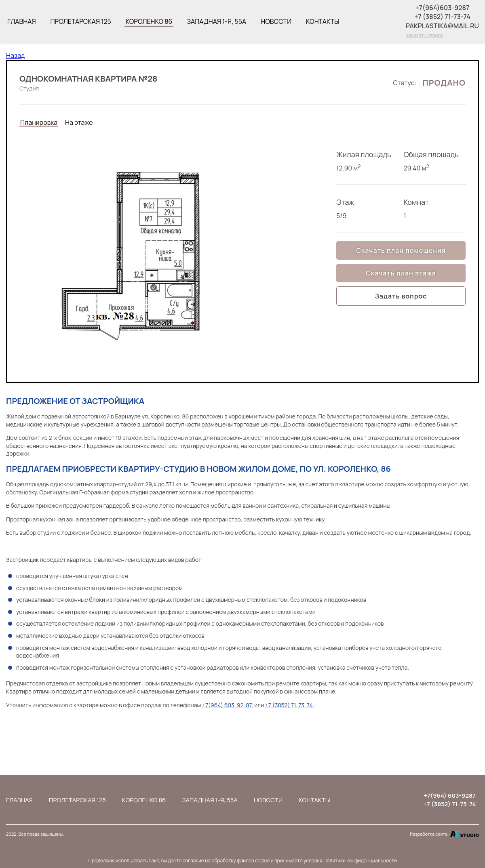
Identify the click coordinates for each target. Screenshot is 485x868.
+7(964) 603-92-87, (228, 705)
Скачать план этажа (401, 273)
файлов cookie (253, 861)
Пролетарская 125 (80, 21)
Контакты (323, 21)
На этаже (79, 122)
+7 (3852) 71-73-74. (290, 705)
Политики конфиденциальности (360, 861)
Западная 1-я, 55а (216, 21)
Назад (15, 55)
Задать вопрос (401, 296)
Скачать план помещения (401, 250)
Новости (276, 21)
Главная (21, 21)
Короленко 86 (149, 21)
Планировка (39, 122)
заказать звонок (425, 35)
